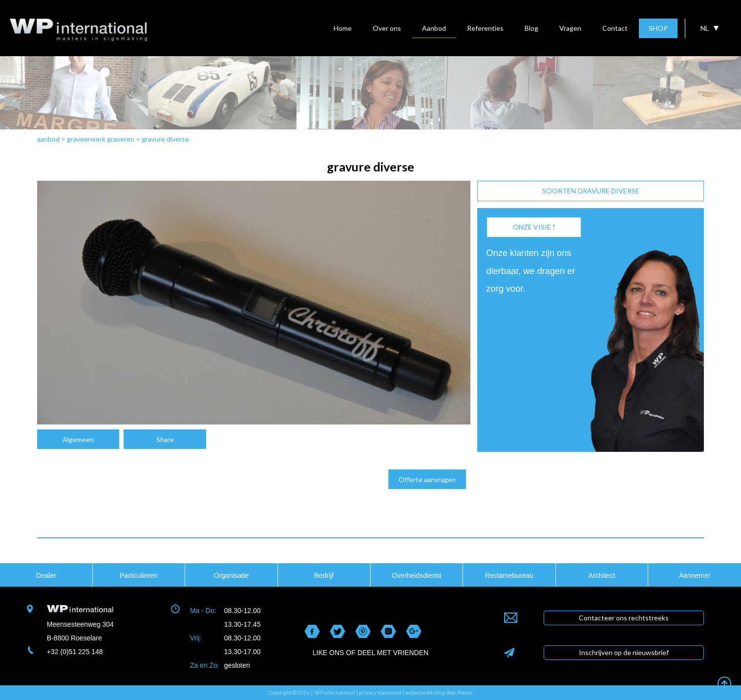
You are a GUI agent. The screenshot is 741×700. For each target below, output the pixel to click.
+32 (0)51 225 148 (75, 652)
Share (165, 439)
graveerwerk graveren (101, 139)
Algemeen (78, 439)
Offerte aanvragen (427, 479)
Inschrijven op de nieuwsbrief (624, 652)
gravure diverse (165, 139)
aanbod (48, 139)
